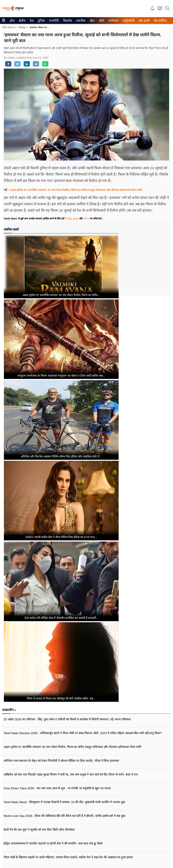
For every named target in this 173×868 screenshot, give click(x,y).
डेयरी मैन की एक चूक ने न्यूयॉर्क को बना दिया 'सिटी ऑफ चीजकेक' (39, 830)
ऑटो (101, 21)
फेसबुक (68, 219)
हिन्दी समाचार (8, 27)
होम (12, 21)
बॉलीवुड (22, 27)
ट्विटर (86, 219)
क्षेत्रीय (22, 21)
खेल (92, 21)
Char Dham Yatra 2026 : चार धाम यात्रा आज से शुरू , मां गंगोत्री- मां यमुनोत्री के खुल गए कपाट (57, 788)
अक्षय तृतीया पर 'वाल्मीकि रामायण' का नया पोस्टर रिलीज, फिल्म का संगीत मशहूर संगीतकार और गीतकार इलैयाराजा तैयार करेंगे (76, 190)
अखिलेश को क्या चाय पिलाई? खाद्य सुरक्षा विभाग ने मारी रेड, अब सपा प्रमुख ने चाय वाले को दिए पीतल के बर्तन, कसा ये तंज (71, 775)
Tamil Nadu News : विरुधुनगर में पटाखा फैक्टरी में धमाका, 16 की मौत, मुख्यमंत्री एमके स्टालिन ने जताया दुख (64, 802)
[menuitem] (12, 21)
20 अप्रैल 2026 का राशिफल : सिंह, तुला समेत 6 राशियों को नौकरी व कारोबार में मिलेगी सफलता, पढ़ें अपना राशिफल (67, 719)
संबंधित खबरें (11, 229)
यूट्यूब (76, 219)
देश (31, 21)
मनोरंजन (113, 21)
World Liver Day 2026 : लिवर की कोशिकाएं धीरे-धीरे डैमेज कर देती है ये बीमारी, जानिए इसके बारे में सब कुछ (64, 816)
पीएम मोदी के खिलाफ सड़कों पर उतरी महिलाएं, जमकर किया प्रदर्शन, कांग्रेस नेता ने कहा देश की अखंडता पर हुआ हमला (68, 857)
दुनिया (41, 21)
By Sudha (10, 58)
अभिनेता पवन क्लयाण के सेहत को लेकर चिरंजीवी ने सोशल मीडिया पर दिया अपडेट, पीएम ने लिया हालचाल (61, 761)
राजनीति (53, 21)
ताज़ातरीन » (9, 710)
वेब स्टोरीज (159, 21)
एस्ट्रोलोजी (128, 21)
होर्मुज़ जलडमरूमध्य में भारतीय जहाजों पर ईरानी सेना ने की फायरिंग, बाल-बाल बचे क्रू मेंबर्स (53, 844)
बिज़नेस (67, 21)
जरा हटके (143, 21)
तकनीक (80, 21)
